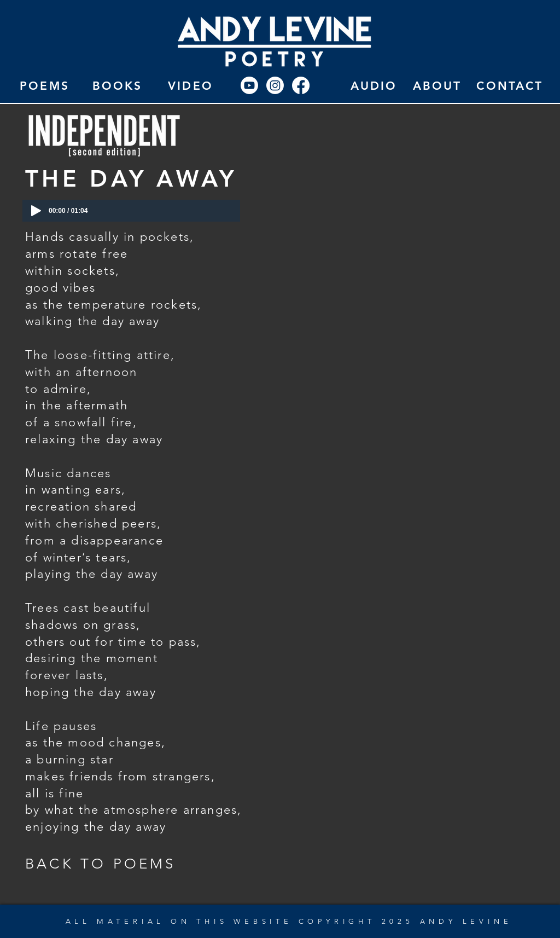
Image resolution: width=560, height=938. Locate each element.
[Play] (36, 211)
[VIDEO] (191, 85)
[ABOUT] (437, 85)
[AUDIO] (374, 85)
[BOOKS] (117, 85)
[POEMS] (45, 85)
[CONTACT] (510, 85)
